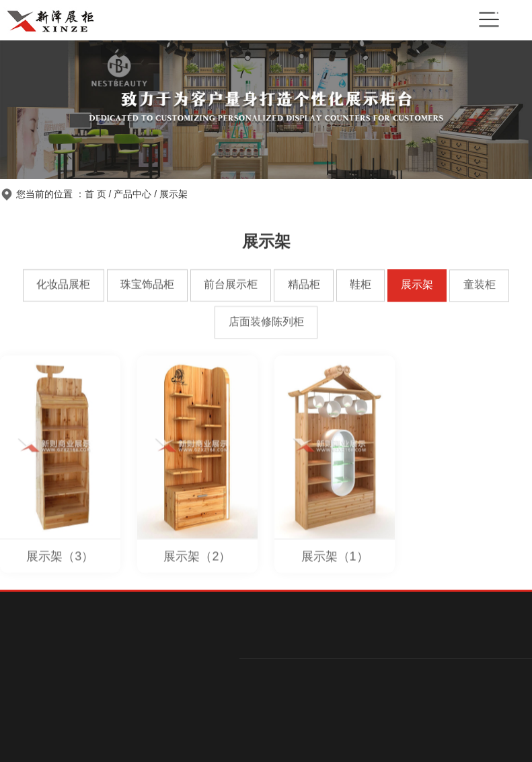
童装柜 (480, 285)
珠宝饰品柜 (147, 285)
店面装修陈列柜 (266, 322)
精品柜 (304, 285)
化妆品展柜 (63, 284)
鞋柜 (360, 285)
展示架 (174, 194)
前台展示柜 (231, 285)
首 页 (96, 194)
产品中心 (132, 194)
